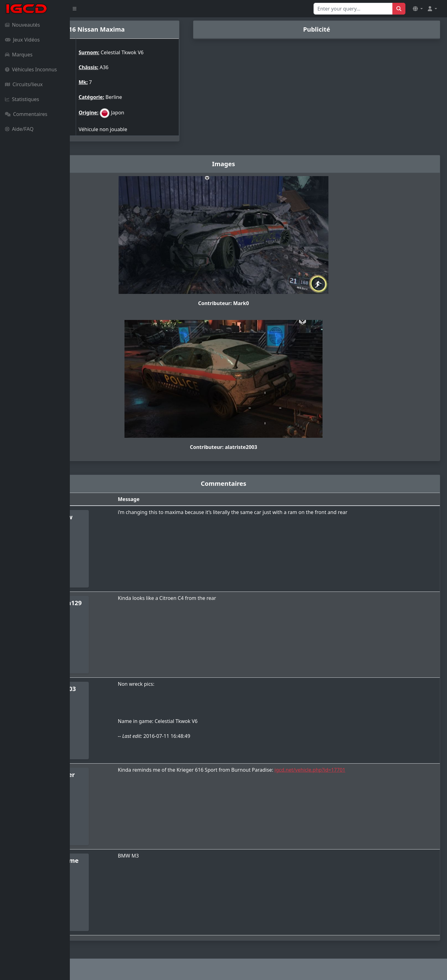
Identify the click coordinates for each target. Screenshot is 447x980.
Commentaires (26, 114)
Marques (19, 55)
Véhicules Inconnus (31, 69)
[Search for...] (353, 9)
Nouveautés (23, 25)
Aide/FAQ (19, 129)
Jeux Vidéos (22, 40)
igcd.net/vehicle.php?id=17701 (362, 770)
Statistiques (22, 99)
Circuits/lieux (24, 84)
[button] (418, 9)
